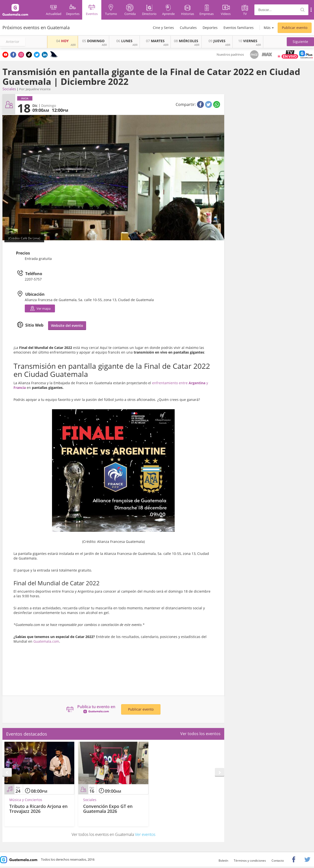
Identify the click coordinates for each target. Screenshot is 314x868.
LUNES (124, 41)
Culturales (188, 28)
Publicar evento (295, 28)
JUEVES (217, 41)
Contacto (278, 861)
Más (267, 28)
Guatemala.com (46, 641)
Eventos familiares (239, 28)
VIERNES (248, 41)
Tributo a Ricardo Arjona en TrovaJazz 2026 (38, 809)
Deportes (210, 28)
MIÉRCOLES (186, 41)
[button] (300, 42)
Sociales (9, 89)
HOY (62, 41)
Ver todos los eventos (200, 734)
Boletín (223, 861)
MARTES (155, 41)
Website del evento (67, 325)
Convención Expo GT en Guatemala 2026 (108, 809)
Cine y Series (163, 28)
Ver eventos (145, 834)
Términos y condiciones (250, 861)
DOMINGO (93, 41)
